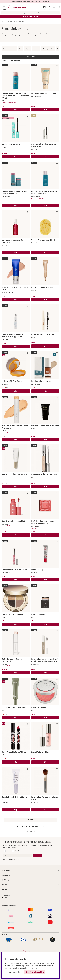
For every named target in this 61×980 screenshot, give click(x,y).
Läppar (36, 49)
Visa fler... (31, 820)
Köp (16, 109)
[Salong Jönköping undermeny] (34, 880)
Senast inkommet (20, 21)
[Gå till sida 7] (28, 826)
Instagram (7, 895)
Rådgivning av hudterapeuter (32, 2)
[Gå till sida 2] (19, 826)
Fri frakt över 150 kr (17, 2)
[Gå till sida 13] (33, 826)
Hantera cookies (14, 972)
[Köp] (45, 157)
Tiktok (6, 898)
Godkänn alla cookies (35, 972)
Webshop (18, 851)
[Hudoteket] (17, 8)
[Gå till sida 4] (23, 826)
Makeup (9, 21)
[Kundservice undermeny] (35, 875)
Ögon (28, 49)
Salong (9, 851)
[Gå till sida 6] (26, 826)
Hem (3, 21)
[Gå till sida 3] (21, 826)
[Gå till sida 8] (30, 826)
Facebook (7, 893)
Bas (21, 49)
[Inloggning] (49, 8)
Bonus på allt (46, 2)
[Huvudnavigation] (3, 8)
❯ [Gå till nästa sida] (38, 826)
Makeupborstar (48, 49)
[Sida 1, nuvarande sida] (18, 826)
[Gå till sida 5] (25, 826)
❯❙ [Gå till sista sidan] (43, 826)
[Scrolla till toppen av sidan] (30, 831)
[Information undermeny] (35, 870)
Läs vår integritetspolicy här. (12, 860)
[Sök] (30, 13)
